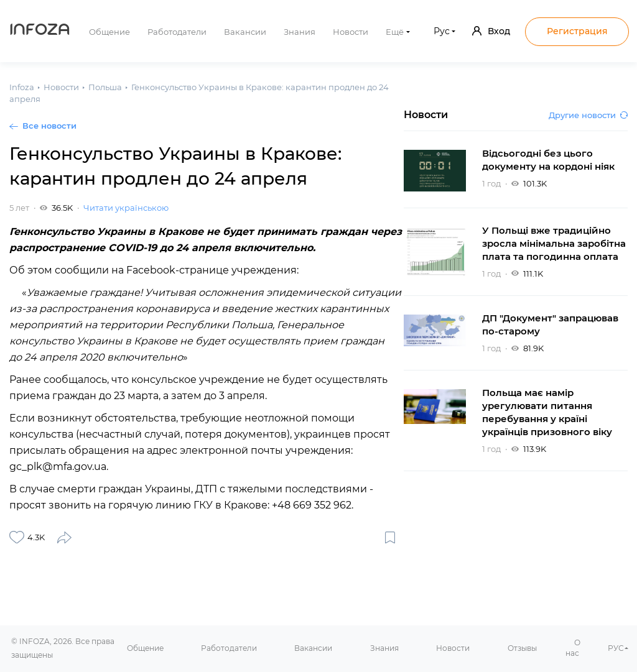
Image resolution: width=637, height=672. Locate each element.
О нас (573, 648)
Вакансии (245, 32)
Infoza (40, 31)
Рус (442, 31)
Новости (351, 32)
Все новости (49, 126)
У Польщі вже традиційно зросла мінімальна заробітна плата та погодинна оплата (554, 243)
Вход (491, 31)
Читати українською (126, 208)
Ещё (395, 32)
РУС (616, 648)
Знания (300, 32)
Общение (109, 32)
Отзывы (522, 648)
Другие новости (588, 115)
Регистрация (577, 31)
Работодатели (177, 32)
